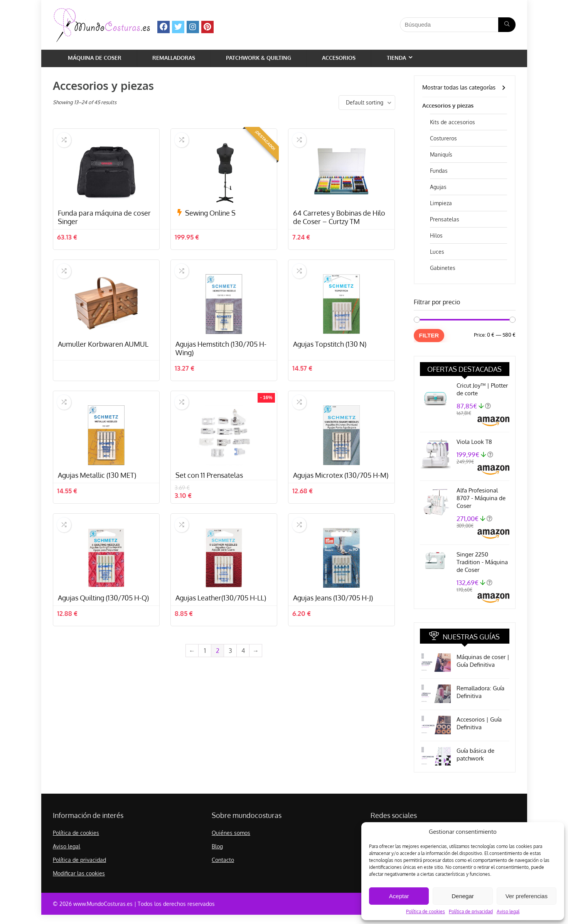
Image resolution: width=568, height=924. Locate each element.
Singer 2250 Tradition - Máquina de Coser (482, 562)
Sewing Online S (210, 223)
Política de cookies (426, 911)
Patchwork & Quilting (259, 58)
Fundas (439, 171)
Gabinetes (443, 268)
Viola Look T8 (474, 442)
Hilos (436, 235)
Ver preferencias (527, 896)
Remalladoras (174, 58)
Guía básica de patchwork (475, 755)
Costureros (443, 138)
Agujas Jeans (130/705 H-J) (333, 636)
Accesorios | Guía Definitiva (479, 723)
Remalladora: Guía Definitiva (480, 692)
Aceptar (399, 896)
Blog (217, 846)
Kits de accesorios (453, 122)
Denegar (463, 896)
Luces (437, 252)
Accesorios (339, 58)
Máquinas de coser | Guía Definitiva (483, 661)
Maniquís (441, 154)
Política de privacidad (471, 911)
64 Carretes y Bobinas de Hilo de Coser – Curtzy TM (339, 227)
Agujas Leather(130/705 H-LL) (221, 636)
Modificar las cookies (79, 873)
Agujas (438, 187)
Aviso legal (508, 911)
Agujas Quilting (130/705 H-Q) (103, 636)
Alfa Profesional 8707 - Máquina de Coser (481, 498)
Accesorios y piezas (448, 105)
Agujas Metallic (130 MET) (97, 504)
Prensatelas (445, 219)
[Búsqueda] (507, 25)
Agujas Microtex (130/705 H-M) (341, 504)
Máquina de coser (95, 58)
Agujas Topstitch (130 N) (330, 363)
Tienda (396, 58)
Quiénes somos (231, 833)
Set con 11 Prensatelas (209, 504)
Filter (429, 335)
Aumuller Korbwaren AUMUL (103, 363)
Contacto (223, 860)
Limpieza (441, 203)
